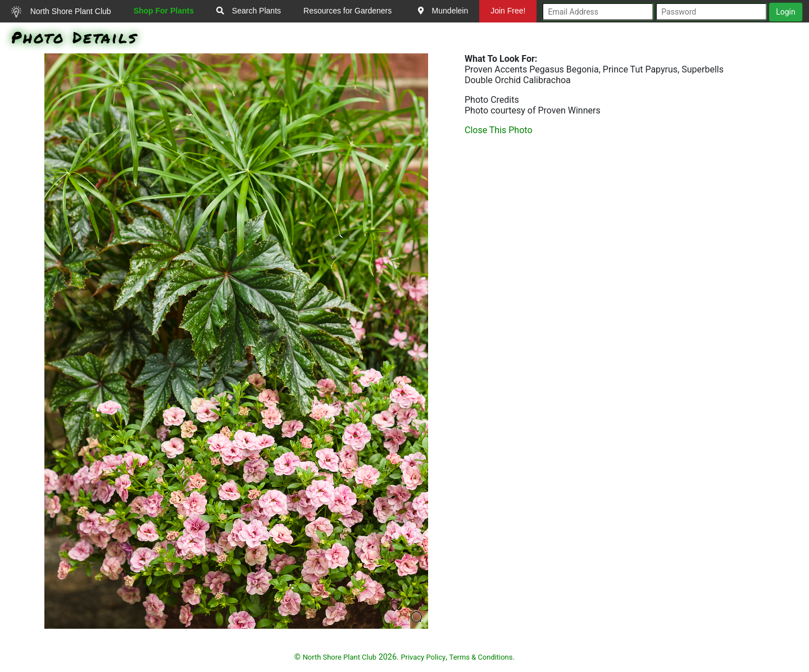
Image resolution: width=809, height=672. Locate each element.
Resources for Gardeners (347, 11)
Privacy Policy (423, 657)
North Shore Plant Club (61, 12)
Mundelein (443, 11)
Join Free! (508, 11)
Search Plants (249, 11)
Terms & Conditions (481, 657)
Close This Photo (499, 130)
